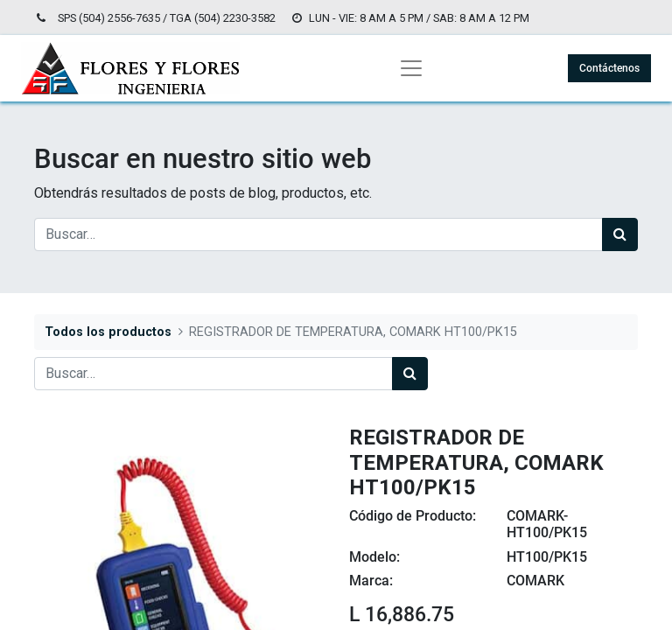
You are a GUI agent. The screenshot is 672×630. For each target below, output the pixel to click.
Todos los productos (108, 332)
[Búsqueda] (620, 234)
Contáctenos (609, 68)
